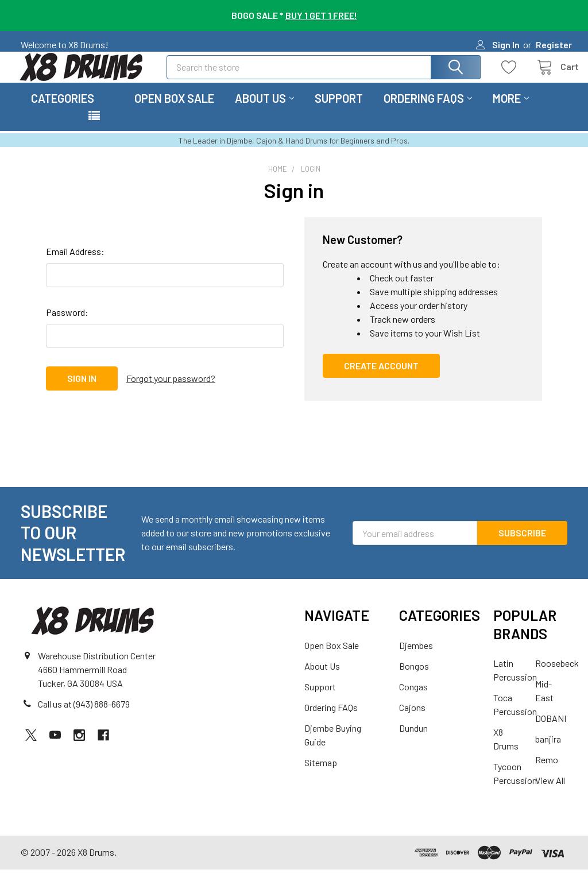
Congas (413, 698)
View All (550, 792)
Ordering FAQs (428, 110)
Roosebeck (557, 675)
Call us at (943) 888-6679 (84, 716)
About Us (264, 110)
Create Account (381, 377)
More (511, 110)
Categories (63, 110)
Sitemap (321, 774)
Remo (547, 771)
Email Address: (75, 263)
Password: (67, 324)
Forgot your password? (171, 390)
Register (554, 45)
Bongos (414, 677)
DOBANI (551, 730)
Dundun (413, 739)
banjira (548, 750)
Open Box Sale (174, 110)
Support (339, 110)
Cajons (412, 719)
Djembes (416, 657)
